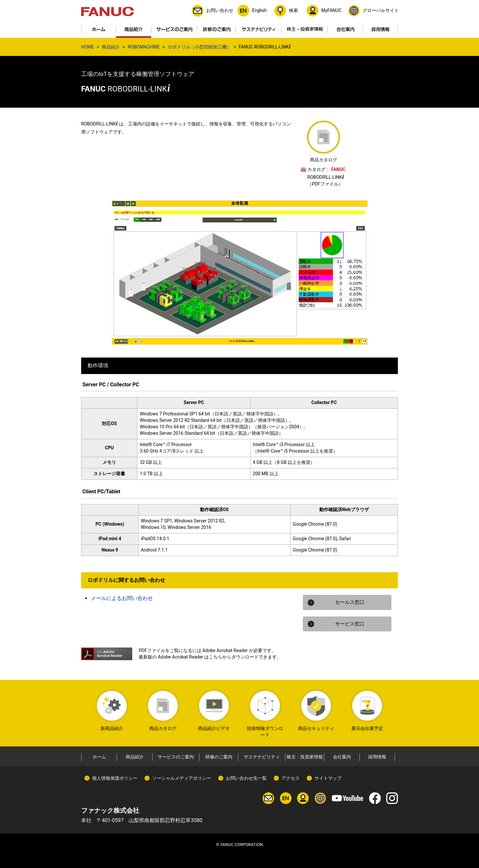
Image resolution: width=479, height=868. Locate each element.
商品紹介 (111, 47)
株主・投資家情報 (305, 757)
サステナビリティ (262, 757)
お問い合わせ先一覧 (246, 778)
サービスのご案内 (176, 757)
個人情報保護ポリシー (115, 778)
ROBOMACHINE (144, 47)
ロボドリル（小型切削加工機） (199, 47)
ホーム (99, 757)
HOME (88, 47)
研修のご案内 (219, 757)
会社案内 (342, 757)
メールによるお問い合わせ (122, 598)
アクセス (291, 778)
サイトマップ (328, 778)
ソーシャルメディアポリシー (182, 778)
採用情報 (377, 757)
